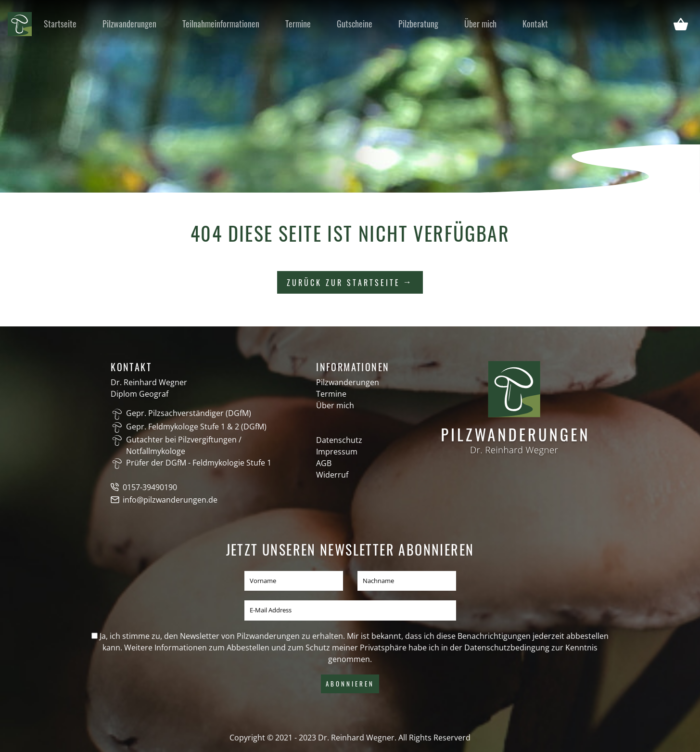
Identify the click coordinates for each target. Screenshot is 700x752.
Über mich (480, 24)
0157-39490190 (150, 487)
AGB (324, 463)
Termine (298, 24)
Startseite (60, 24)
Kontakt (535, 24)
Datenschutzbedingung (507, 648)
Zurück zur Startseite (344, 283)
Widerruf (332, 475)
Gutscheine (355, 24)
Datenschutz (339, 440)
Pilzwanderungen (129, 24)
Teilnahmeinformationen (221, 24)
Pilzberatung (418, 24)
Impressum (337, 452)
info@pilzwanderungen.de (170, 500)
